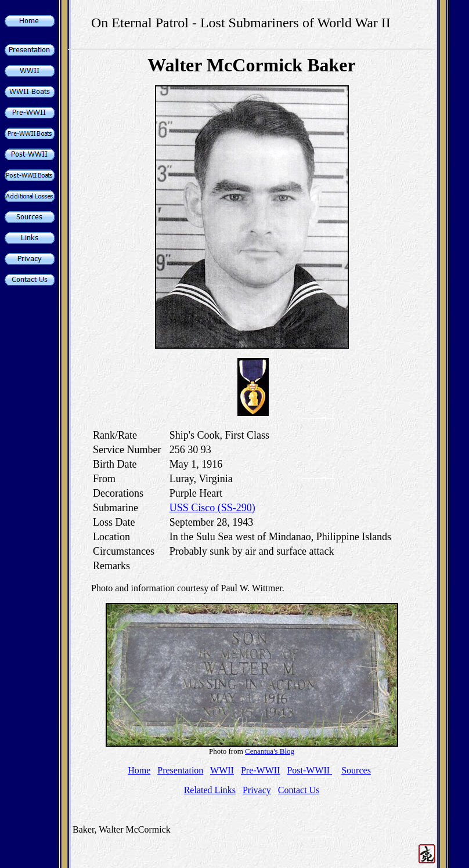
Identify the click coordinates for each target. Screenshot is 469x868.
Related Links (210, 790)
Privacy (257, 790)
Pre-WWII (261, 770)
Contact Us (299, 790)
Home (139, 770)
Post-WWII (309, 770)
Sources (356, 770)
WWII (222, 770)
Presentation (180, 770)
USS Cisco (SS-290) (212, 508)
